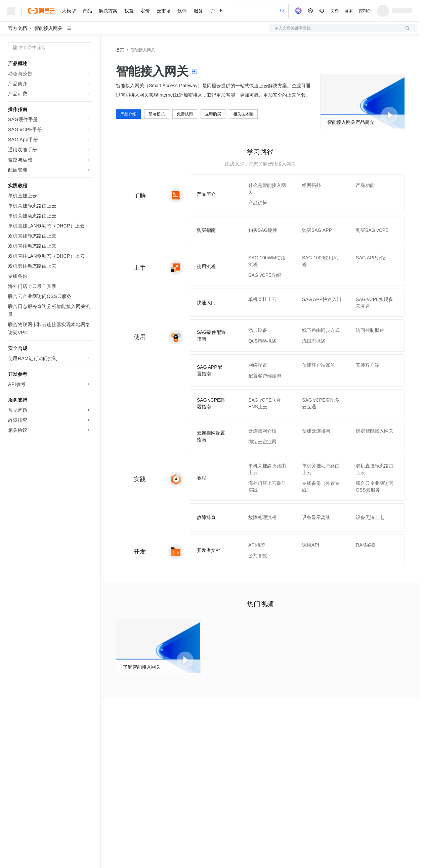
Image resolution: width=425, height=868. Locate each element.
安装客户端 (368, 365)
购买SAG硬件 (263, 230)
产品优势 (258, 203)
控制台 (365, 11)
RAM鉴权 (366, 545)
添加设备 (258, 330)
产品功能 (365, 185)
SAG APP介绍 (371, 258)
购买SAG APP (317, 230)
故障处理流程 (262, 517)
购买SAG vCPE (372, 230)
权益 (129, 11)
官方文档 (17, 28)
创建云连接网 (316, 431)
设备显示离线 (316, 517)
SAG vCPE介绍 (265, 275)
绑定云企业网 (262, 442)
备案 (349, 11)
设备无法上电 (370, 517)
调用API (311, 545)
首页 (120, 50)
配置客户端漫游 (265, 376)
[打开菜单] (11, 11)
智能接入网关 (48, 28)
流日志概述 (314, 341)
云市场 (164, 11)
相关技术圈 (243, 114)
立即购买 (213, 114)
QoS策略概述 (262, 341)
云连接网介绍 (262, 431)
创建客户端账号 (318, 365)
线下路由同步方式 (321, 330)
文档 (335, 11)
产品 (87, 11)
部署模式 (157, 114)
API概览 (257, 545)
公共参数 (258, 556)
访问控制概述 (370, 330)
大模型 (69, 11)
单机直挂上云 (262, 299)
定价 (145, 11)
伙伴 (182, 11)
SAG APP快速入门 (322, 299)
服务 (198, 11)
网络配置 (258, 365)
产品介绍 (128, 114)
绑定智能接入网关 (375, 431)
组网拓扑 (311, 185)
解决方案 (108, 11)
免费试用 (185, 114)
